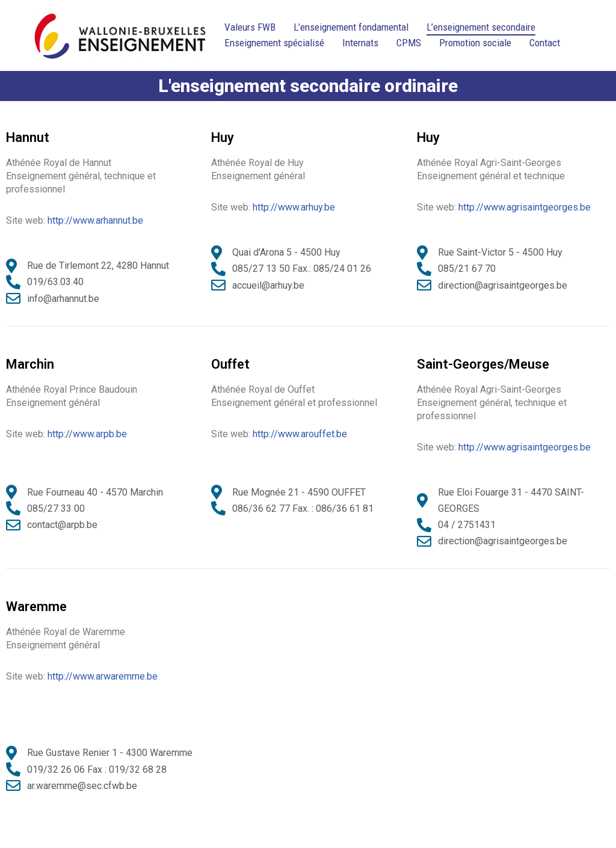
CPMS (409, 43)
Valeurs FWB (250, 27)
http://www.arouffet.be (300, 434)
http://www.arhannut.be (95, 220)
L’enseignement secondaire (481, 27)
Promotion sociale (475, 43)
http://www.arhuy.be (294, 207)
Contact (545, 43)
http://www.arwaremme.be (103, 676)
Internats (360, 43)
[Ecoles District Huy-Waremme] (120, 35)
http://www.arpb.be (87, 434)
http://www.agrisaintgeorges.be (525, 207)
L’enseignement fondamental (351, 27)
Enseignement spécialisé (274, 43)
